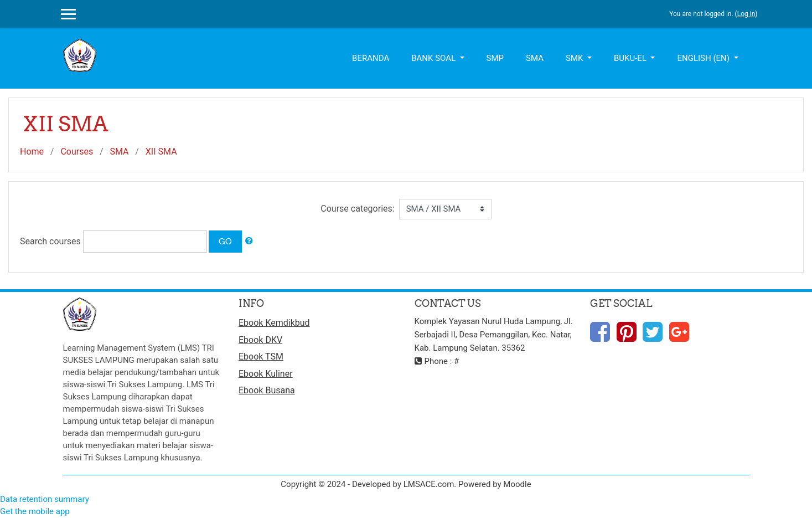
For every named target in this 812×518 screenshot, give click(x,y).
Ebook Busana (267, 390)
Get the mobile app (35, 511)
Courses (77, 152)
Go (225, 241)
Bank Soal (435, 58)
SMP (495, 58)
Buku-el (631, 58)
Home (32, 152)
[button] (249, 241)
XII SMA (161, 152)
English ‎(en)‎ (704, 58)
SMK (575, 58)
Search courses (50, 241)
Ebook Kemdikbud (274, 323)
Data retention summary (45, 499)
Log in (746, 14)
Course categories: (357, 209)
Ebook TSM (261, 357)
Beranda (371, 58)
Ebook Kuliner (266, 374)
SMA (535, 58)
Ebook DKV (260, 340)
